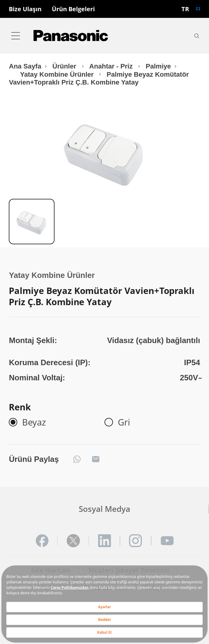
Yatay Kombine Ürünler (58, 74)
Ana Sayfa (25, 66)
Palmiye (158, 66)
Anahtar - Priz (112, 66)
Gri (124, 422)
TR (185, 9)
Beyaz (34, 422)
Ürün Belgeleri (73, 9)
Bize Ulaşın (25, 9)
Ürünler (65, 66)
